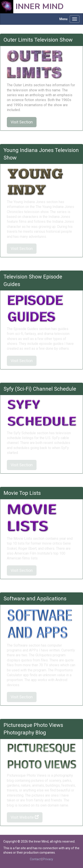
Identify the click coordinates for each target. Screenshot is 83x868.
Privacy (48, 859)
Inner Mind (40, 7)
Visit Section (22, 122)
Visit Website (25, 817)
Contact (35, 859)
